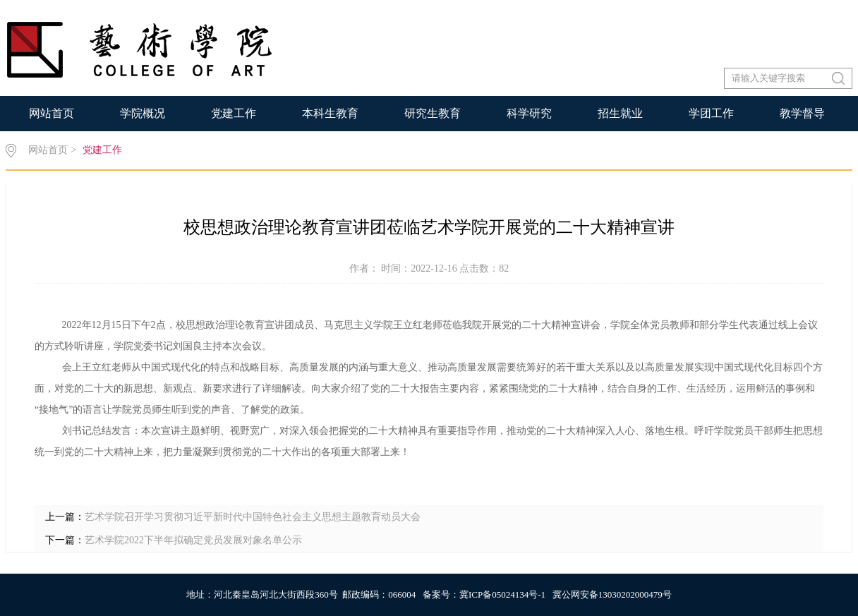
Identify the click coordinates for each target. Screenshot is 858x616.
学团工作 (711, 113)
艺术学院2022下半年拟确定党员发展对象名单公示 (193, 540)
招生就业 (620, 113)
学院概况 (143, 113)
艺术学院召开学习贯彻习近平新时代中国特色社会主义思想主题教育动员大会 (253, 517)
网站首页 (52, 113)
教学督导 (802, 113)
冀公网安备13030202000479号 (612, 594)
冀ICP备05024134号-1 (502, 594)
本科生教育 (330, 113)
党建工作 (234, 113)
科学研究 (529, 113)
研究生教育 (433, 113)
